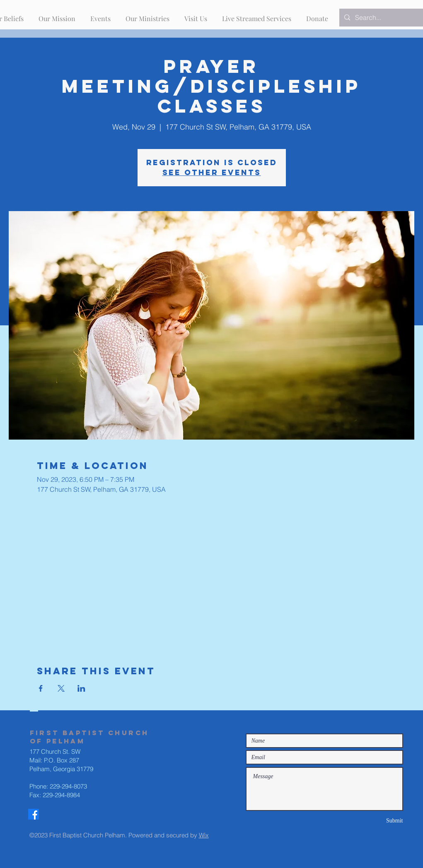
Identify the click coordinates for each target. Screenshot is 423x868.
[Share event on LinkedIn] (81, 688)
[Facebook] (34, 814)
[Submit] (374, 821)
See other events (212, 172)
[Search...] (384, 18)
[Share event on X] (61, 688)
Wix (204, 835)
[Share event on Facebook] (41, 688)
